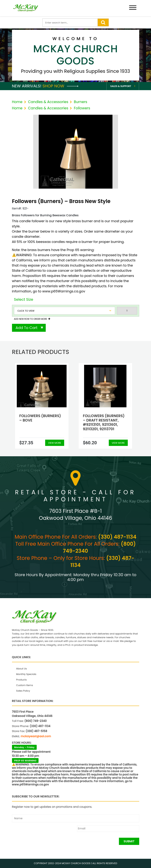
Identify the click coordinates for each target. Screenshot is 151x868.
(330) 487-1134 (117, 537)
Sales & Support (121, 86)
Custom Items (25, 685)
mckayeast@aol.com (36, 736)
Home (17, 102)
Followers (82, 108)
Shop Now (60, 86)
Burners (81, 102)
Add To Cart (27, 328)
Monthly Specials (26, 674)
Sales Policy (23, 691)
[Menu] (133, 8)
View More (55, 443)
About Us (22, 669)
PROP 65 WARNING (25, 761)
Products (21, 680)
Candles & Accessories (48, 102)
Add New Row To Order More (31, 319)
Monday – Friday (24, 747)
